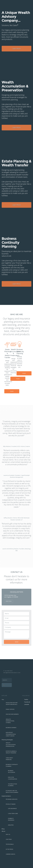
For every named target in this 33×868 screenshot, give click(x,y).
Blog (3, 829)
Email (7, 618)
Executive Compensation (12, 778)
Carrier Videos (10, 854)
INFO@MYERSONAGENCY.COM (12, 673)
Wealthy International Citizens (10, 721)
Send (17, 642)
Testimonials (10, 844)
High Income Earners (12, 714)
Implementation (6, 796)
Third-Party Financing (9, 759)
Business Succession (11, 772)
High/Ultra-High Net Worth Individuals (12, 704)
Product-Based (11, 804)
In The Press (9, 849)
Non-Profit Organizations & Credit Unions (11, 734)
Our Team (9, 839)
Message (8, 632)
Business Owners (11, 728)
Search (5, 680)
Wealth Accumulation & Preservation (11, 745)
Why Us (8, 834)
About (3, 831)
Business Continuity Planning (12, 765)
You (3, 699)
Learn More (17, 49)
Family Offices (10, 709)
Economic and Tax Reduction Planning (12, 792)
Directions (9, 601)
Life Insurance (12, 809)
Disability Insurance (11, 819)
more (12, 391)
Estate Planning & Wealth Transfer (11, 752)
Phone (7, 623)
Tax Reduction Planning (12, 785)
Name (7, 614)
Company (8, 627)
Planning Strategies (7, 740)
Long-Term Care (13, 814)
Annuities (11, 825)
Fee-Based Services (12, 799)
